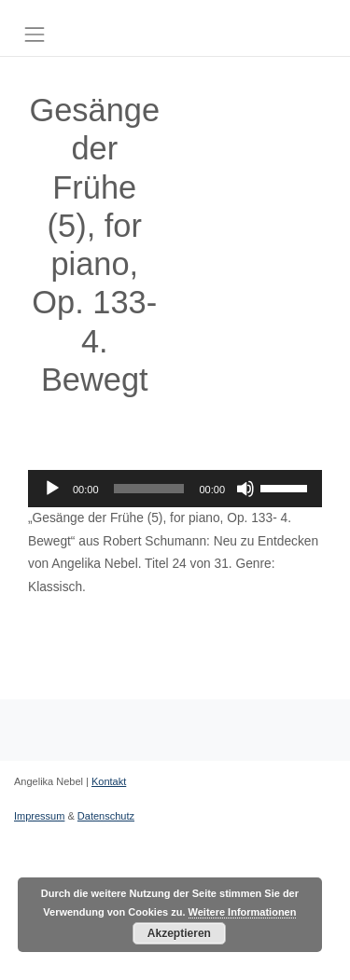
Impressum (39, 816)
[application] (175, 489)
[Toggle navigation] (35, 35)
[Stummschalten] (245, 489)
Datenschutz (106, 816)
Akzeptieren (179, 933)
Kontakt (109, 781)
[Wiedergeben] (52, 489)
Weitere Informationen (243, 912)
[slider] (149, 489)
